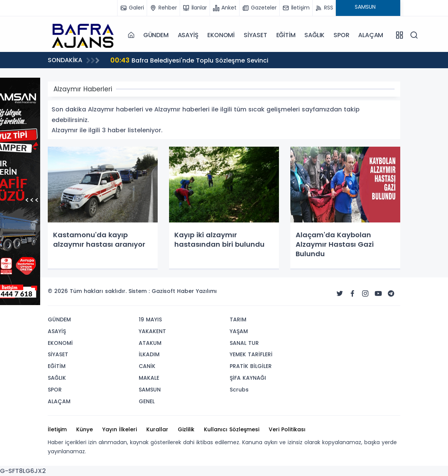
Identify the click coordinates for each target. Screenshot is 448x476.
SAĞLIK (314, 35)
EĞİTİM (286, 35)
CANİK (147, 366)
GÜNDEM (156, 35)
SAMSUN (150, 390)
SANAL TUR (244, 343)
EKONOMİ (221, 35)
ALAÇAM (371, 35)
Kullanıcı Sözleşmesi (232, 429)
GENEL (147, 401)
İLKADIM (149, 354)
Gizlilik (186, 429)
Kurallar (157, 429)
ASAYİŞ (188, 35)
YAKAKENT (152, 331)
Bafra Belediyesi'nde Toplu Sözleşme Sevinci (189, 60)
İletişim (57, 429)
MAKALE (149, 378)
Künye (85, 429)
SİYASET (255, 35)
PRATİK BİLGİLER (251, 366)
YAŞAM (239, 331)
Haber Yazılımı (197, 291)
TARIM (238, 319)
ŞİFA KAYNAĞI (248, 378)
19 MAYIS (150, 319)
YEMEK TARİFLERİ (251, 354)
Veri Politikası (287, 429)
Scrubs (239, 390)
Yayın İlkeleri (120, 429)
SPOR (341, 35)
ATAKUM (150, 343)
